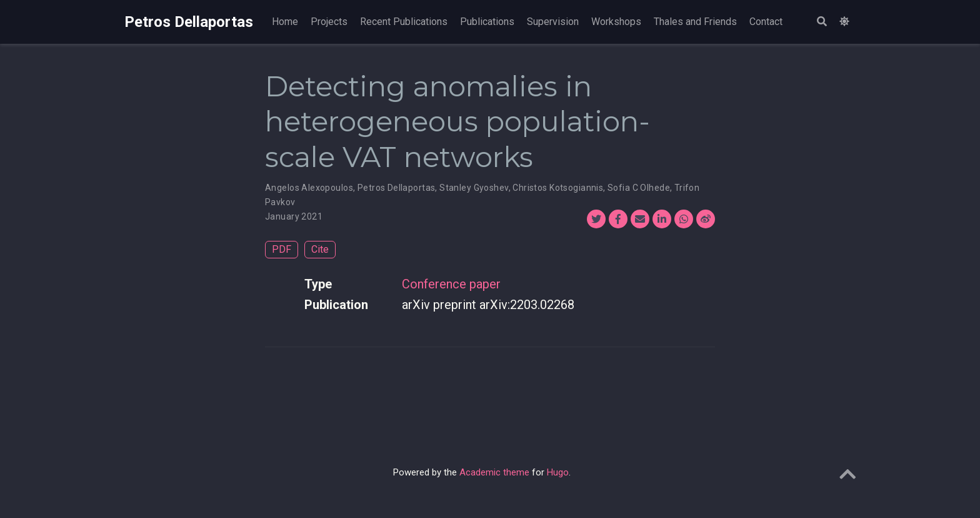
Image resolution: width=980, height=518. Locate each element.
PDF (282, 249)
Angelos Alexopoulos (309, 188)
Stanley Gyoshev (474, 188)
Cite (320, 249)
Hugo (558, 472)
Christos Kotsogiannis (558, 188)
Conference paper (451, 284)
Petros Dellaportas (189, 22)
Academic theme (494, 472)
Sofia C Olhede (639, 188)
